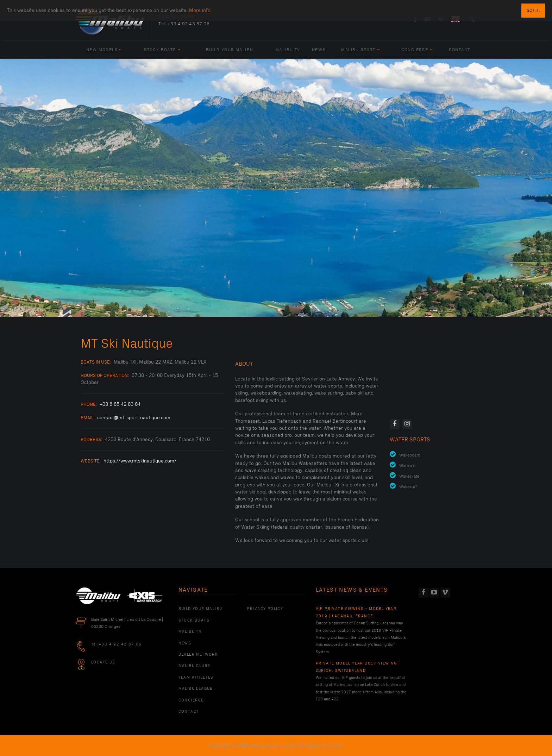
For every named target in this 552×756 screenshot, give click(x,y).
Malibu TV (288, 50)
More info (200, 10)
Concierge (417, 50)
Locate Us (103, 662)
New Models (104, 50)
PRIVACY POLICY (265, 609)
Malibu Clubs (195, 666)
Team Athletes (196, 678)
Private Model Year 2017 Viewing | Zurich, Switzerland (358, 667)
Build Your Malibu (230, 50)
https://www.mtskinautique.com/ (140, 461)
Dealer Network (198, 655)
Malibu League (196, 689)
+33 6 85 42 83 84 (120, 404)
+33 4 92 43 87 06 (189, 24)
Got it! (533, 10)
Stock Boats (162, 50)
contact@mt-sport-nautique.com (134, 418)
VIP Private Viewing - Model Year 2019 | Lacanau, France (356, 612)
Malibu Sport (360, 50)
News (319, 50)
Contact (460, 50)
